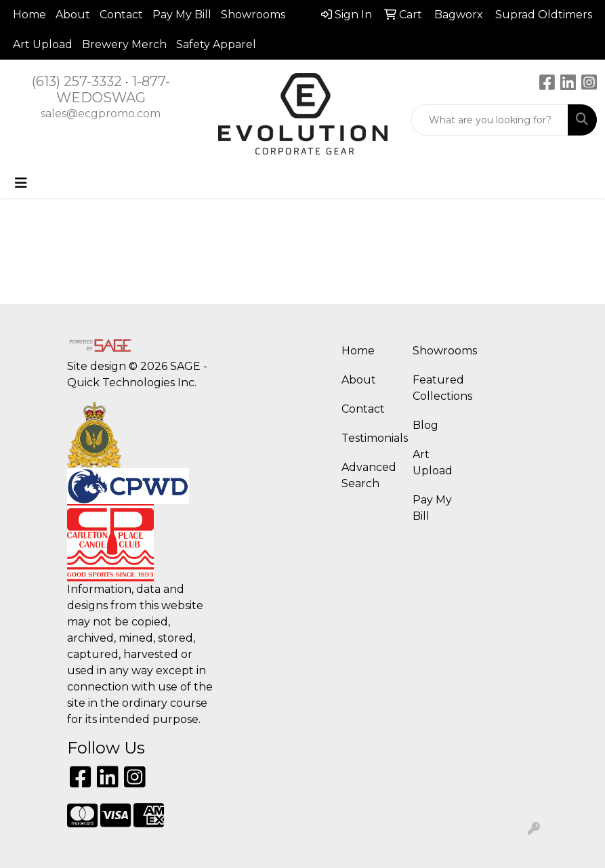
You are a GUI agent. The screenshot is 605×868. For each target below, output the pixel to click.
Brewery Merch (124, 44)
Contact (121, 15)
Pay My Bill (182, 15)
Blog (425, 425)
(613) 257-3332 (77, 81)
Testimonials (369, 438)
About (73, 15)
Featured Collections (440, 388)
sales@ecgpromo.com (101, 113)
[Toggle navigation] (21, 183)
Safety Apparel (216, 44)
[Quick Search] (490, 120)
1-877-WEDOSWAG (113, 89)
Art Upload (43, 44)
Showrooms (253, 15)
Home (29, 15)
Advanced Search (369, 475)
